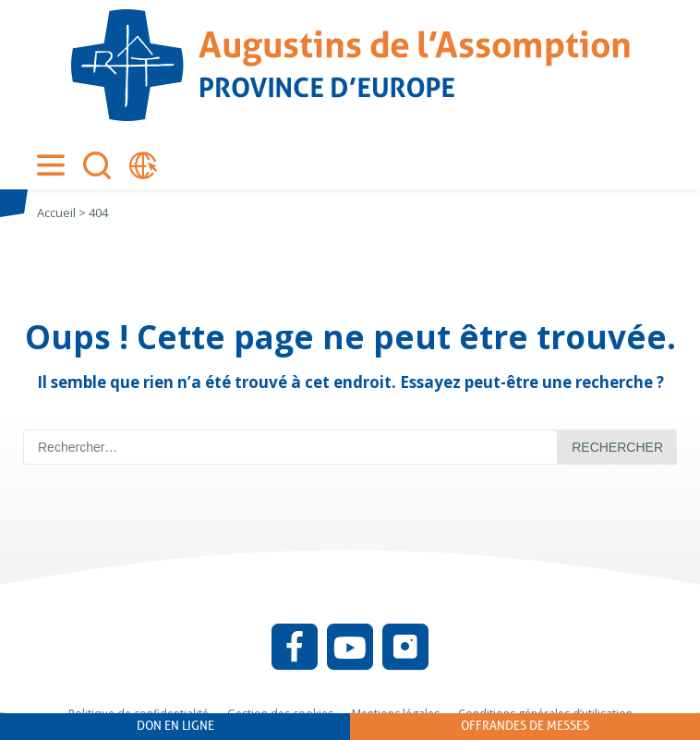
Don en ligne (175, 726)
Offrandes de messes (525, 726)
